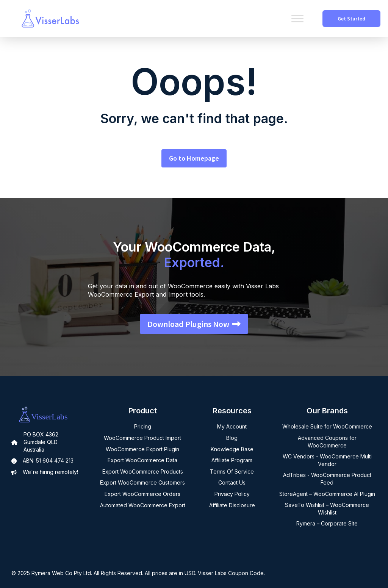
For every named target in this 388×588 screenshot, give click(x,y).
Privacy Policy (232, 494)
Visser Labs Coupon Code (231, 573)
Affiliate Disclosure (232, 505)
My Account (232, 426)
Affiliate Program (232, 460)
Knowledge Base (232, 449)
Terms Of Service (232, 471)
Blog (232, 438)
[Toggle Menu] (297, 18)
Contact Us (232, 482)
